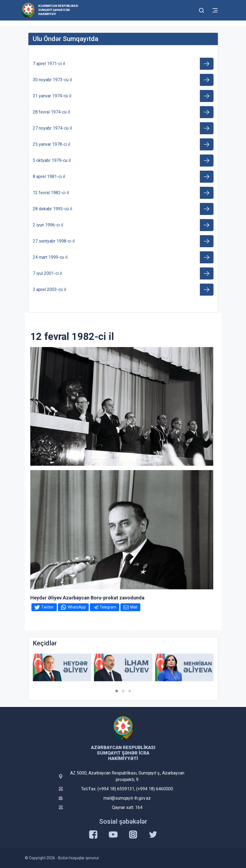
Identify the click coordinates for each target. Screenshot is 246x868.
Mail (134, 607)
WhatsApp (77, 607)
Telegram (108, 607)
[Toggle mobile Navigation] (215, 10)
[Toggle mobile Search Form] (202, 10)
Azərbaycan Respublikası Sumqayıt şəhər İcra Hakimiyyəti (58, 10)
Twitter (48, 607)
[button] (117, 691)
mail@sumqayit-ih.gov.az (127, 798)
